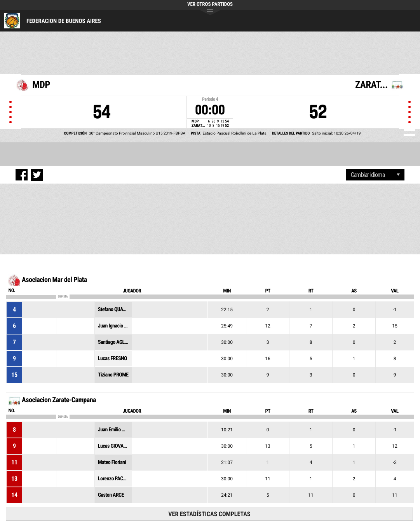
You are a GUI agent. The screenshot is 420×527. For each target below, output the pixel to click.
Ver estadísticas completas (209, 514)
